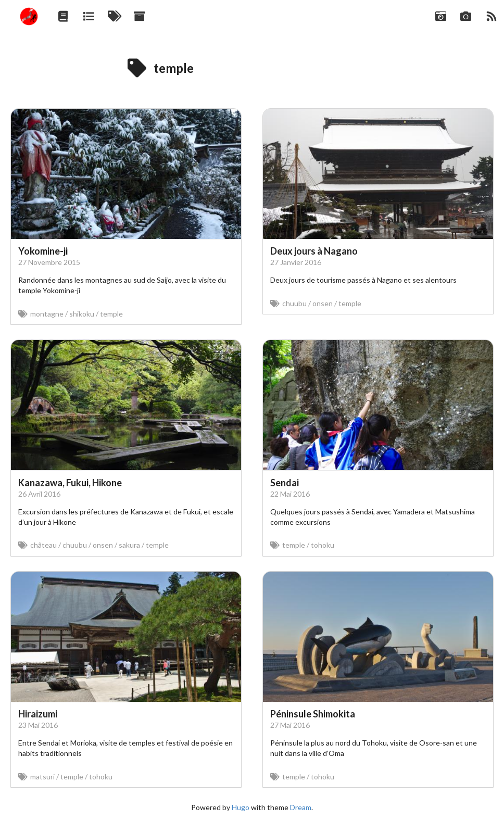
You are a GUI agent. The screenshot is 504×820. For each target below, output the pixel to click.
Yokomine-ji (43, 251)
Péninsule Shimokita (313, 714)
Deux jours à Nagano (314, 251)
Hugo (241, 807)
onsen (323, 303)
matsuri (42, 777)
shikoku (82, 314)
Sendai (285, 483)
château (43, 545)
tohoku (323, 545)
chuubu (294, 303)
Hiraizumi (38, 714)
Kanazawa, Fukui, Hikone (70, 483)
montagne (47, 314)
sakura (129, 545)
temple (111, 314)
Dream (301, 807)
